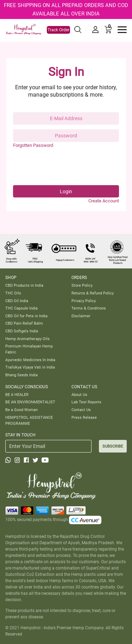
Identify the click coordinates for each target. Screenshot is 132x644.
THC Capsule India (21, 308)
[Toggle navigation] (122, 30)
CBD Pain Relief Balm (24, 323)
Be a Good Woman (21, 410)
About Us (79, 395)
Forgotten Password (33, 145)
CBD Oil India (17, 301)
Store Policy (82, 285)
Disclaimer (81, 316)
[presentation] (67, 167)
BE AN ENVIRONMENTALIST (30, 402)
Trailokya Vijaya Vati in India (30, 367)
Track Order (58, 30)
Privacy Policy (84, 301)
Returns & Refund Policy (93, 293)
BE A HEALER (17, 395)
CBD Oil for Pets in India (26, 316)
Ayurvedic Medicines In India (30, 360)
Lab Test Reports (86, 402)
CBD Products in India (24, 285)
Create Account (104, 201)
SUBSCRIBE (113, 446)
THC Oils (13, 293)
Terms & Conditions (89, 308)
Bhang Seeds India (21, 375)
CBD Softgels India (22, 331)
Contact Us (81, 410)
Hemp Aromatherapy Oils (27, 339)
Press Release (84, 417)
